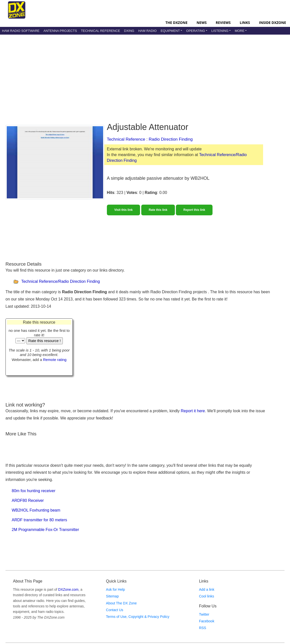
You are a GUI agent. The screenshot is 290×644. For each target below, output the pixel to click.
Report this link (194, 210)
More (240, 31)
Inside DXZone (273, 23)
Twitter (204, 614)
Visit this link (124, 210)
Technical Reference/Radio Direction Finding (61, 281)
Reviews (223, 23)
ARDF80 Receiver (28, 500)
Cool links (207, 596)
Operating (196, 31)
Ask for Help (115, 589)
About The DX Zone (121, 603)
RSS (203, 628)
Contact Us (114, 610)
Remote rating (55, 360)
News (202, 23)
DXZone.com (68, 589)
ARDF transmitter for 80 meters (39, 520)
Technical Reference (101, 31)
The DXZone (176, 23)
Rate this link (158, 210)
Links (245, 23)
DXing (129, 31)
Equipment (170, 31)
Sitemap (112, 596)
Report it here (193, 411)
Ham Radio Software (21, 31)
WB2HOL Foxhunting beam (36, 510)
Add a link (207, 589)
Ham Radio (147, 31)
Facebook (207, 621)
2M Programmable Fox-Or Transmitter (45, 530)
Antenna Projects (60, 31)
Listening (220, 31)
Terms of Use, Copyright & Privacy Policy (138, 617)
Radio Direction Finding (171, 139)
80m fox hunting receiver (34, 491)
